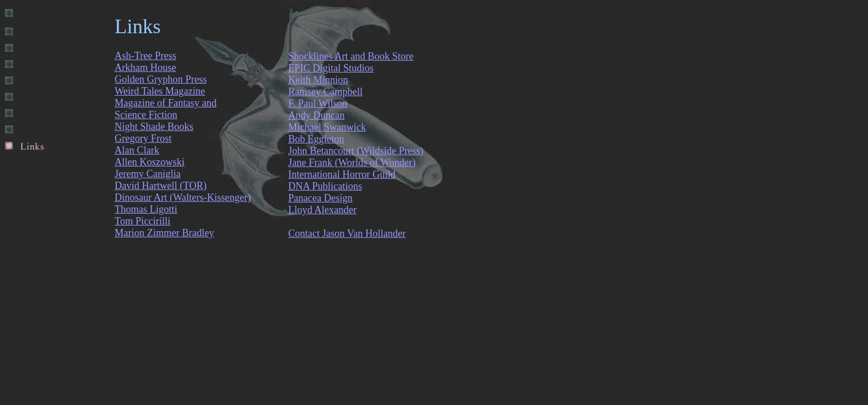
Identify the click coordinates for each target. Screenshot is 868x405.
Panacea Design (320, 198)
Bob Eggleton (316, 139)
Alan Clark (137, 150)
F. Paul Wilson (318, 103)
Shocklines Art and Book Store (351, 56)
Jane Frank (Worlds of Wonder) (352, 163)
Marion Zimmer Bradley (164, 233)
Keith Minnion (318, 80)
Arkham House (145, 67)
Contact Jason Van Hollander (347, 233)
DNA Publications (325, 186)
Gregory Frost (143, 138)
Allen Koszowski (150, 162)
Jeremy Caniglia (147, 174)
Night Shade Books (154, 127)
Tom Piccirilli (142, 221)
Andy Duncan (316, 115)
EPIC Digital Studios (331, 68)
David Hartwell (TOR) (161, 186)
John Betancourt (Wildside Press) (356, 151)
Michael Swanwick (327, 127)
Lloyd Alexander (322, 210)
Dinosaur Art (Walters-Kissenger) (183, 197)
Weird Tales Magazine (160, 91)
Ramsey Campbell (325, 92)
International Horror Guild (342, 174)
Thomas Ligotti (146, 209)
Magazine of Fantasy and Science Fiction (165, 109)
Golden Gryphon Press (161, 79)
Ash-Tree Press (146, 56)
